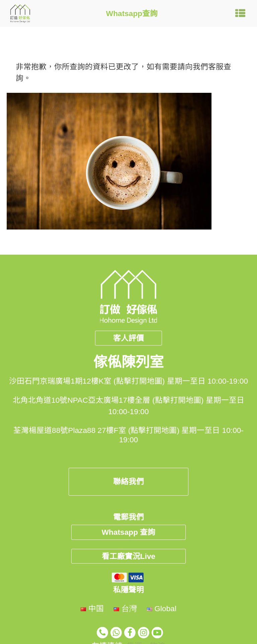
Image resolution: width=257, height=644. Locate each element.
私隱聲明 (128, 590)
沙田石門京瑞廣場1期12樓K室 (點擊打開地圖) (87, 381)
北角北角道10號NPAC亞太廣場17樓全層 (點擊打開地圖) (108, 400)
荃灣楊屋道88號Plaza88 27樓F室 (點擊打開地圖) (96, 430)
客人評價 (128, 338)
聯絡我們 (128, 481)
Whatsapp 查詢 (129, 532)
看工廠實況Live (128, 556)
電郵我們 (128, 517)
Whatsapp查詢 (132, 13)
